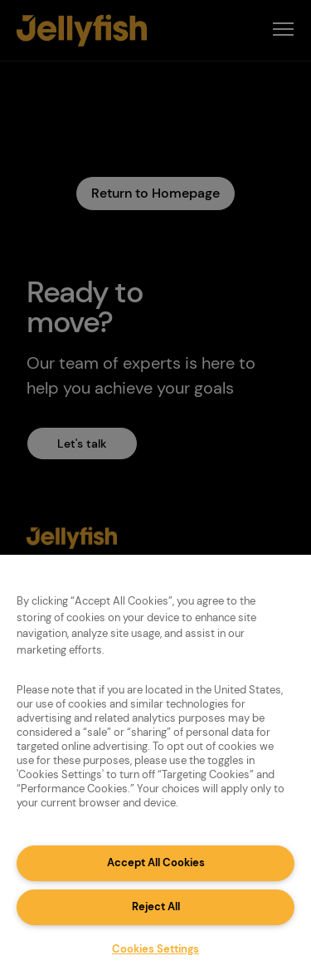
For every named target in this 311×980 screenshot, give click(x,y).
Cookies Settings (155, 949)
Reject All (156, 906)
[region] (155, 767)
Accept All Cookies (156, 862)
